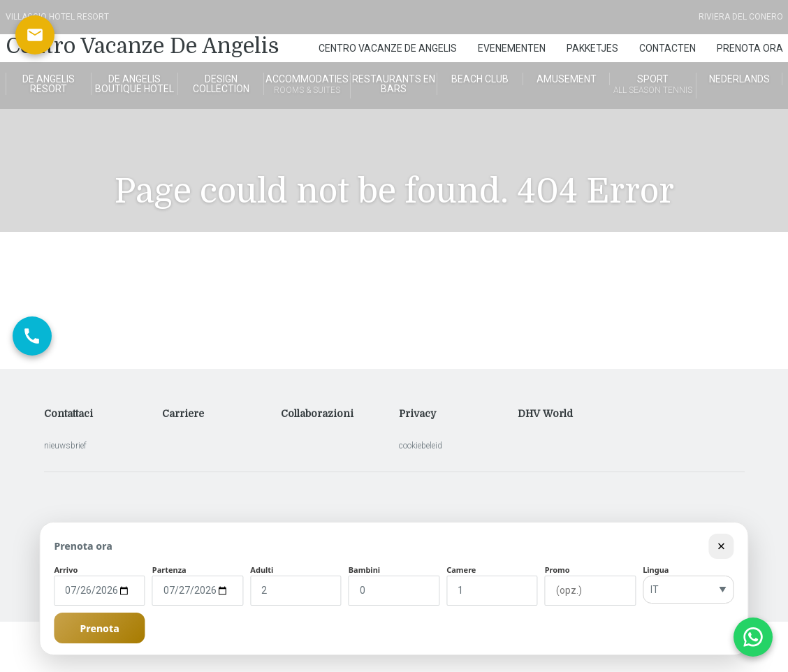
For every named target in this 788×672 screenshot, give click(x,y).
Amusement (567, 79)
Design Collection (221, 84)
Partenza (169, 570)
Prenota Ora (750, 48)
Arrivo (66, 570)
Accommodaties (307, 85)
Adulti (262, 570)
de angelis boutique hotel (134, 84)
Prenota (100, 628)
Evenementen (512, 48)
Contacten (667, 48)
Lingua (656, 570)
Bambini (364, 570)
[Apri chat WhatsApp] (753, 637)
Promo (557, 570)
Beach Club (480, 79)
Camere (461, 570)
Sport (653, 85)
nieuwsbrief (65, 446)
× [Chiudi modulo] (721, 546)
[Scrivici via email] (35, 35)
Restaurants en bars (394, 84)
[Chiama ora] (32, 336)
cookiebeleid (421, 446)
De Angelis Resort (49, 84)
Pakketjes (592, 48)
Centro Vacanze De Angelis (143, 46)
